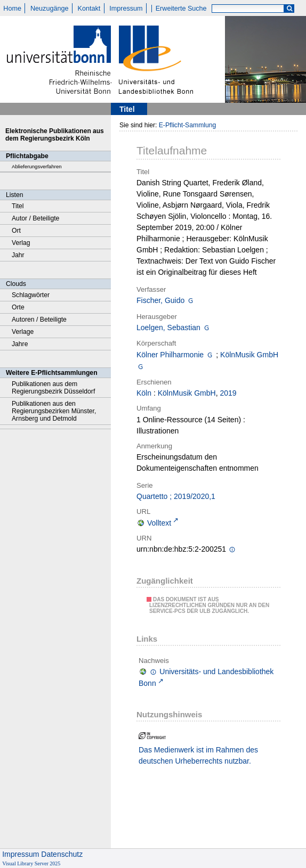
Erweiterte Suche (181, 9)
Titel (18, 206)
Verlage (23, 332)
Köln (144, 393)
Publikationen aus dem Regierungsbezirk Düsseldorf (53, 388)
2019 (228, 393)
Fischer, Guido (160, 300)
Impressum (126, 9)
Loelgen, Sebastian (168, 327)
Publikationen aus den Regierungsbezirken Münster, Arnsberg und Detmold (54, 411)
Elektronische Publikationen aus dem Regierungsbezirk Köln (55, 135)
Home (12, 9)
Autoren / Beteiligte (39, 320)
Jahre (20, 344)
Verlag (21, 243)
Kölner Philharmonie (170, 355)
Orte (18, 307)
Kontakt (89, 9)
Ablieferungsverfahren (37, 166)
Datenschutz (62, 854)
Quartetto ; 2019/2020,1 (176, 496)
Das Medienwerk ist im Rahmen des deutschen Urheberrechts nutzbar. (198, 755)
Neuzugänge (49, 9)
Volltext (159, 523)
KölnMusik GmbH (249, 355)
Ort (16, 231)
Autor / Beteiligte (35, 218)
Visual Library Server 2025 (31, 863)
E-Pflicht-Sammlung (188, 125)
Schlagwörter (31, 295)
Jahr (18, 255)
